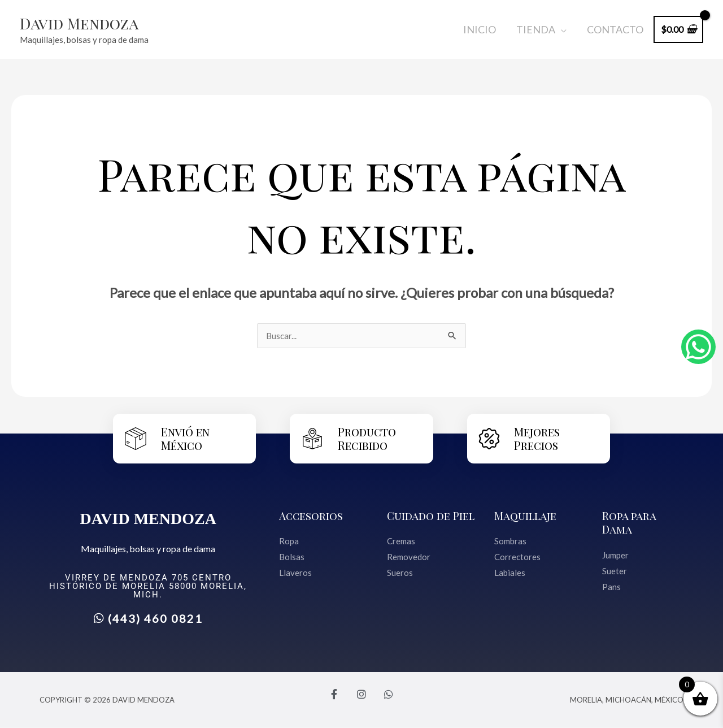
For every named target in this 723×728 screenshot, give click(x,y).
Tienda (536, 29)
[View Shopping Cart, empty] (678, 29)
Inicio (480, 29)
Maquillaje (526, 516)
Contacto (615, 29)
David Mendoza (85, 23)
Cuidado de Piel (432, 516)
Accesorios (312, 516)
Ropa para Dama (630, 523)
